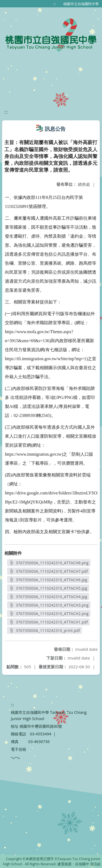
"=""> (16, 758)
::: (55, 4)
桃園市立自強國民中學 (81, 4)
